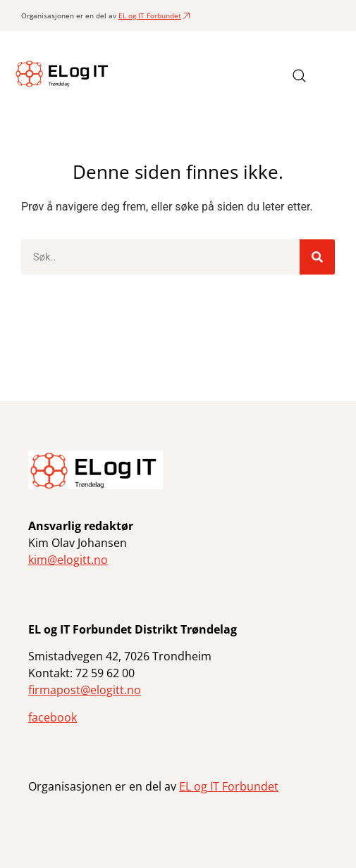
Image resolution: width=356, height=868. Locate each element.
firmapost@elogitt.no (85, 690)
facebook (53, 717)
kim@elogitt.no (68, 560)
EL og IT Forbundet (150, 15)
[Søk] (317, 257)
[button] (330, 76)
